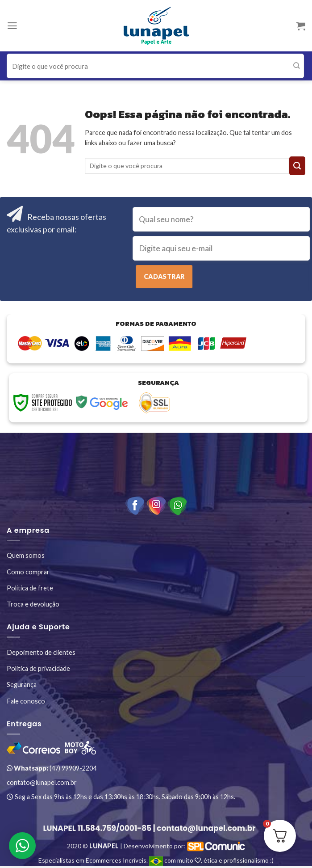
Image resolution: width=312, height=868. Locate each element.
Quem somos (26, 555)
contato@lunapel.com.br (42, 782)
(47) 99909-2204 (52, 768)
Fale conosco (26, 701)
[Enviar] (297, 66)
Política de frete (30, 588)
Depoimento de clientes (41, 652)
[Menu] (12, 26)
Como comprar (28, 572)
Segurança (22, 685)
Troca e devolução (33, 604)
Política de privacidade (38, 668)
